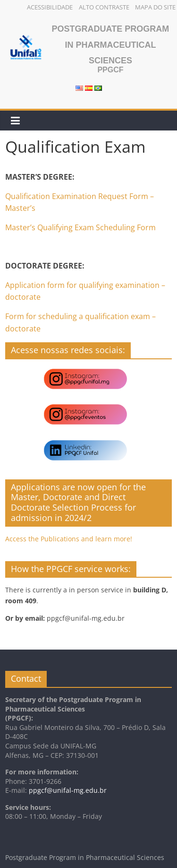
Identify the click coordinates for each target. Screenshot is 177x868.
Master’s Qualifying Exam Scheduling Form (80, 227)
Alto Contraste (104, 7)
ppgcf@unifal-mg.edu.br (68, 790)
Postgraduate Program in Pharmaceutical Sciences (111, 45)
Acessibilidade (50, 7)
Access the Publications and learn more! (69, 539)
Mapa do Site (155, 7)
